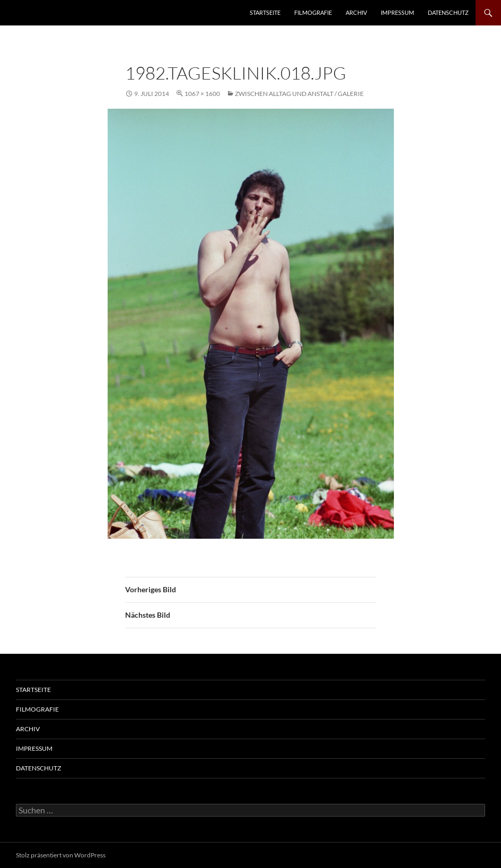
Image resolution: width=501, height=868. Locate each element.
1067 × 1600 (202, 94)
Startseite (265, 12)
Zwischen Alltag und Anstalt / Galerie (299, 94)
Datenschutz (448, 12)
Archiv (356, 12)
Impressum (397, 12)
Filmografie (313, 12)
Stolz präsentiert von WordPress (61, 855)
